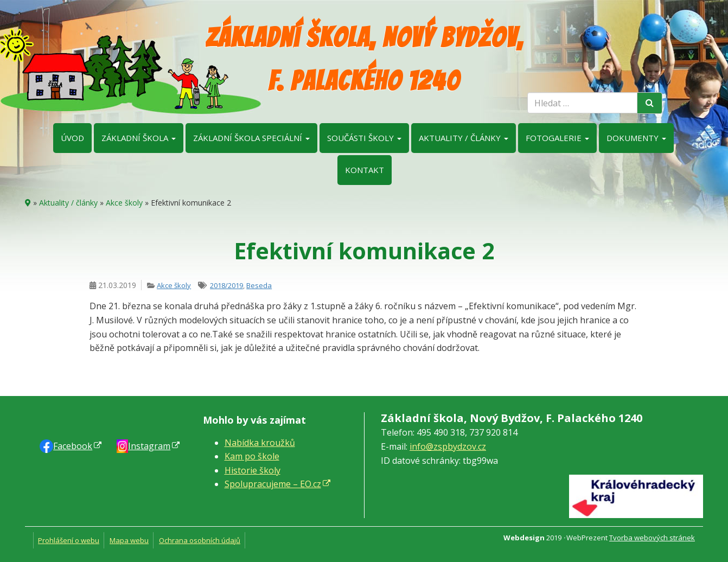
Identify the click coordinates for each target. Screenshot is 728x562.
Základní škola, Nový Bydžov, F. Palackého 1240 (364, 59)
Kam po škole (252, 456)
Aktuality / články (464, 138)
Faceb (73, 446)
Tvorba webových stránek (652, 538)
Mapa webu (129, 540)
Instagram (149, 446)
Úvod (72, 138)
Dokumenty (636, 138)
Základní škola (139, 138)
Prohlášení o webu (69, 540)
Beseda (259, 285)
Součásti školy (364, 138)
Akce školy (124, 203)
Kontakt (365, 170)
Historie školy (253, 470)
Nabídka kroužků (260, 443)
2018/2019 (226, 285)
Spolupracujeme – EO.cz (273, 484)
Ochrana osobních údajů (200, 540)
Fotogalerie (557, 138)
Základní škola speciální (251, 138)
